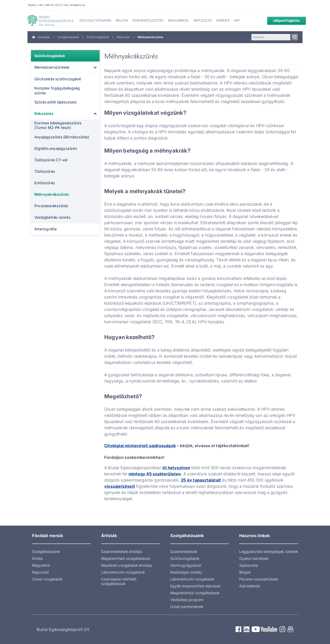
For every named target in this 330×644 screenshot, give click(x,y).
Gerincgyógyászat (186, 565)
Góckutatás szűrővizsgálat (58, 79)
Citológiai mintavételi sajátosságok (140, 446)
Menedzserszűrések (52, 67)
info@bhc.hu (77, 5)
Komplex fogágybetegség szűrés (57, 91)
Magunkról (41, 565)
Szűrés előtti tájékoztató (56, 102)
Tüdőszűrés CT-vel (51, 160)
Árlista (37, 558)
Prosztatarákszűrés (51, 206)
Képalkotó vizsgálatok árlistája (126, 565)
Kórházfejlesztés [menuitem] (148, 21)
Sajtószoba (249, 565)
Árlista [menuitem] (122, 21)
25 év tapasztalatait (201, 480)
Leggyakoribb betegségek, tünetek (269, 552)
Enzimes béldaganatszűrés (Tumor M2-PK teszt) (58, 125)
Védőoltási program (187, 600)
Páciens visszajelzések (259, 579)
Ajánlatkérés (250, 586)
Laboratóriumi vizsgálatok (123, 572)
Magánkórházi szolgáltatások (126, 558)
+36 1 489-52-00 (48, 5)
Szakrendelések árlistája (122, 552)
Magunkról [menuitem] (179, 21)
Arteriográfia (46, 229)
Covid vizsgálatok (47, 579)
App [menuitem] (237, 21)
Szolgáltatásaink (68, 37)
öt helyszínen (176, 468)
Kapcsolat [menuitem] (203, 21)
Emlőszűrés (45, 183)
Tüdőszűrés (45, 171)
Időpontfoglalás (283, 21)
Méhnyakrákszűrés (52, 194)
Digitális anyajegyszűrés (56, 148)
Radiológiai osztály (186, 572)
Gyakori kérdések (254, 558)
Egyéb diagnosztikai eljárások (195, 586)
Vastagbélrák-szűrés (52, 217)
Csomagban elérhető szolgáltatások (119, 581)
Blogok (245, 572)
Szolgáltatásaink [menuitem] (95, 21)
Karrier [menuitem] (223, 21)
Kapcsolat (40, 572)
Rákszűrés (123, 37)
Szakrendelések (184, 552)
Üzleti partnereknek (187, 607)
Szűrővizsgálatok (98, 37)
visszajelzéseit (120, 486)
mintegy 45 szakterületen (155, 474)
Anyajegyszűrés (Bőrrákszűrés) (62, 137)
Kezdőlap (41, 37)
